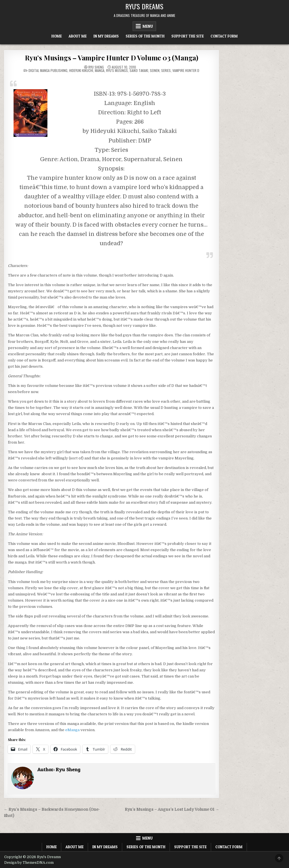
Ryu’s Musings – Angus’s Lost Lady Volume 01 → (172, 809)
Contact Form (224, 36)
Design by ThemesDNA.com (29, 863)
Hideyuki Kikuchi (81, 70)
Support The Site (188, 36)
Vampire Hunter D (186, 70)
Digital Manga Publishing (48, 70)
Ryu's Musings (117, 70)
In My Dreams (106, 36)
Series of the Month (145, 36)
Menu (148, 26)
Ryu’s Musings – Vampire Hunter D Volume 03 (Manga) (111, 58)
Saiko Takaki (139, 70)
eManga (72, 730)
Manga (100, 70)
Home (57, 36)
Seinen (155, 70)
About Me (78, 36)
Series (166, 70)
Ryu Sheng (96, 67)
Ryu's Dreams (144, 6)
